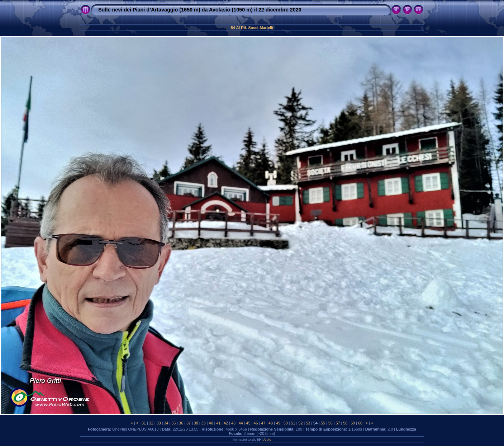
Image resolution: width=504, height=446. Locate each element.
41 (218, 423)
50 (286, 423)
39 (204, 423)
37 (189, 423)
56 (331, 423)
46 (256, 423)
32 (151, 423)
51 (293, 423)
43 (233, 423)
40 (211, 423)
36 (181, 423)
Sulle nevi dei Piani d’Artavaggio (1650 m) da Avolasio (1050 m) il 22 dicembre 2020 (200, 10)
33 (159, 423)
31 (144, 423)
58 (345, 423)
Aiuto (267, 439)
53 (308, 423)
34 (166, 423)
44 (241, 423)
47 (263, 423)
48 (271, 423)
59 (353, 423)
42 (226, 423)
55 (323, 423)
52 (300, 423)
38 (196, 423)
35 (173, 423)
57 (338, 423)
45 (248, 423)
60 (360, 423)
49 (278, 423)
